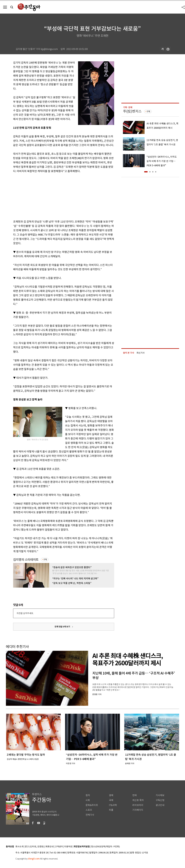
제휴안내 (49, 847)
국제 (111, 800)
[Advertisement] (56, 196)
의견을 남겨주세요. (25, 613)
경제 (111, 795)
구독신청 (160, 800)
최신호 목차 (138, 800)
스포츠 (89, 810)
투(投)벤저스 (132, 111)
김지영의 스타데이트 (26, 560)
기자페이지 (138, 810)
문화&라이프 (92, 805)
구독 (45, 560)
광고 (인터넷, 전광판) (34, 847)
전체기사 (90, 815)
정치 (88, 795)
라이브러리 (138, 805)
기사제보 (160, 795)
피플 (111, 810)
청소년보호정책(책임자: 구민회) (105, 847)
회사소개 (19, 847)
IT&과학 (113, 805)
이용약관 (68, 847)
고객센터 (59, 847)
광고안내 (160, 805)
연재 (134, 795)
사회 (88, 800)
